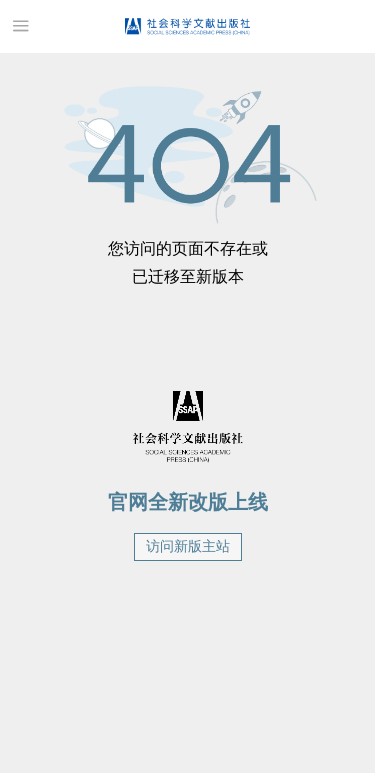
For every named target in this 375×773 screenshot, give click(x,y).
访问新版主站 (188, 546)
